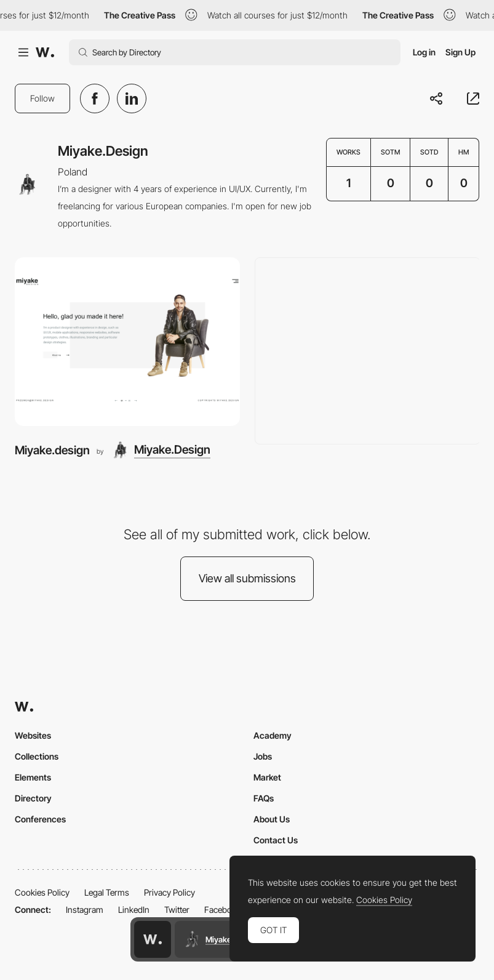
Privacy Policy (169, 892)
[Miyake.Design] (160, 451)
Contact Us (276, 840)
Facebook (223, 910)
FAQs (264, 798)
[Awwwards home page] (153, 939)
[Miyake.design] (127, 342)
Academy (273, 735)
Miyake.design (52, 450)
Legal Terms (107, 892)
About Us (272, 819)
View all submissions (247, 578)
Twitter (177, 910)
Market (267, 777)
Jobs (263, 756)
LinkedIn (134, 910)
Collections (37, 756)
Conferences (40, 819)
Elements (33, 777)
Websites (33, 735)
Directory (33, 798)
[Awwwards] (45, 52)
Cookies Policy (42, 892)
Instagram (85, 910)
